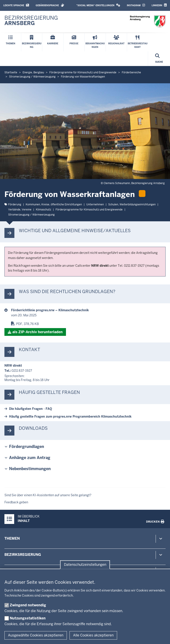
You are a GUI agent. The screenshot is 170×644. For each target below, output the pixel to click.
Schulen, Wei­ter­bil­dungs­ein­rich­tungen (132, 204)
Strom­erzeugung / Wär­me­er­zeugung (31, 215)
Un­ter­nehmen (95, 204)
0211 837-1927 (22, 371)
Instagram (136, 5)
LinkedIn (159, 5)
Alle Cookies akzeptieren (93, 635)
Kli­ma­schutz (43, 210)
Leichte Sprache (16, 5)
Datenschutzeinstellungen (85, 565)
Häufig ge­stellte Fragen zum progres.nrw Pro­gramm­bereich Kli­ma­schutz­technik (70, 416)
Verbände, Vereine (20, 210)
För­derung (15, 204)
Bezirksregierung (23, 555)
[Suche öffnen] (159, 59)
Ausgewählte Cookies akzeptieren (36, 635)
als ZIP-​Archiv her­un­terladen (38, 332)
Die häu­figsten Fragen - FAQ (31, 409)
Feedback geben (16, 502)
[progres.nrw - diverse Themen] (88, 310)
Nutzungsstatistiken (28, 618)
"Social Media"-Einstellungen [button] (98, 5)
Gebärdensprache (50, 5)
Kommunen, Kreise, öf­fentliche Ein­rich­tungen (54, 204)
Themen (12, 538)
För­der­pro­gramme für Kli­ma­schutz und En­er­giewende (89, 210)
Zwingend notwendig (28, 605)
